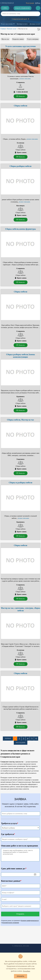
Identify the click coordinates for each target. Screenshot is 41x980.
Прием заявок (22, 153)
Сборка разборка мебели (21, 166)
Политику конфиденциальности (30, 921)
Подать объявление (23, 8)
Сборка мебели (20, 106)
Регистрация (30, 3)
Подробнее (27, 971)
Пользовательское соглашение (10, 923)
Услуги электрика (33, 39)
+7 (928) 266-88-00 (22, 92)
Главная (3, 29)
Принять (21, 976)
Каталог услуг (12, 29)
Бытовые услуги (22, 24)
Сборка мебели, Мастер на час (20, 420)
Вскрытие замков (18, 39)
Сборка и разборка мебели (20, 483)
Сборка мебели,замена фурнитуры (20, 229)
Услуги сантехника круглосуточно (21, 46)
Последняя (21, 743)
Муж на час (5, 39)
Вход (39, 3)
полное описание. (25, 79)
